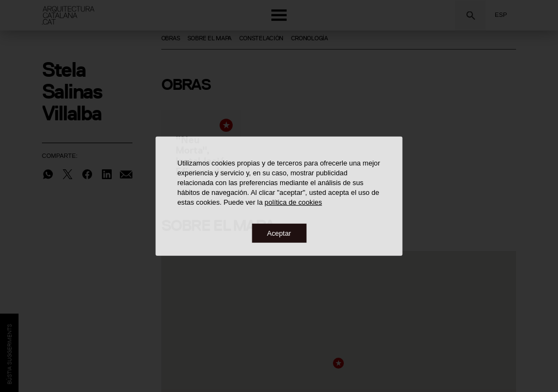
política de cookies (293, 202)
